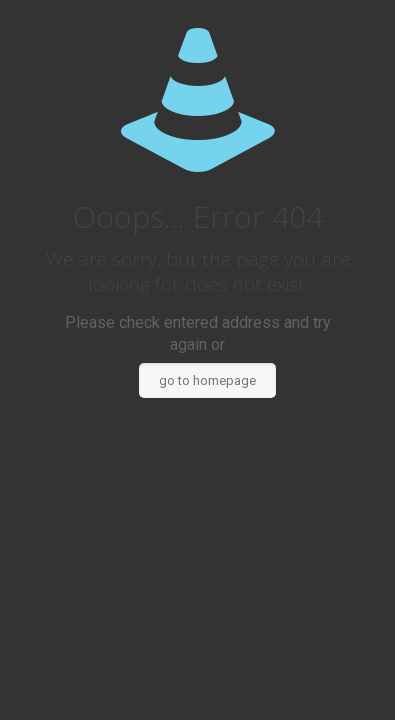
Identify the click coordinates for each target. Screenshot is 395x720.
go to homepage (207, 380)
